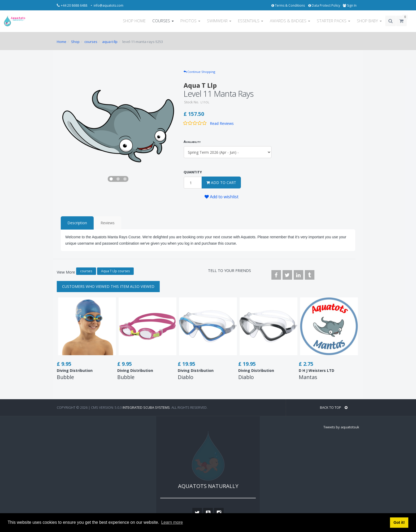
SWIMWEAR (219, 21)
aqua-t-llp (110, 42)
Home (62, 42)
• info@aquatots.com (107, 5)
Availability (192, 142)
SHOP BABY (369, 21)
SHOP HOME (134, 21)
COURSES (163, 21)
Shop (75, 42)
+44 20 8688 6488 (74, 5)
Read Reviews (222, 123)
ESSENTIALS (251, 21)
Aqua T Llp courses (115, 271)
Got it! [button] (399, 522)
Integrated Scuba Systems (146, 407)
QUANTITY (193, 172)
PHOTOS (190, 21)
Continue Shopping (199, 72)
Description (77, 223)
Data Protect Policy (324, 5)
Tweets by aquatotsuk (341, 427)
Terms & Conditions (289, 5)
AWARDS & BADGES (290, 21)
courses (91, 42)
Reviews (108, 223)
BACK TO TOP (334, 407)
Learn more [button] (172, 522)
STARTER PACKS (333, 21)
